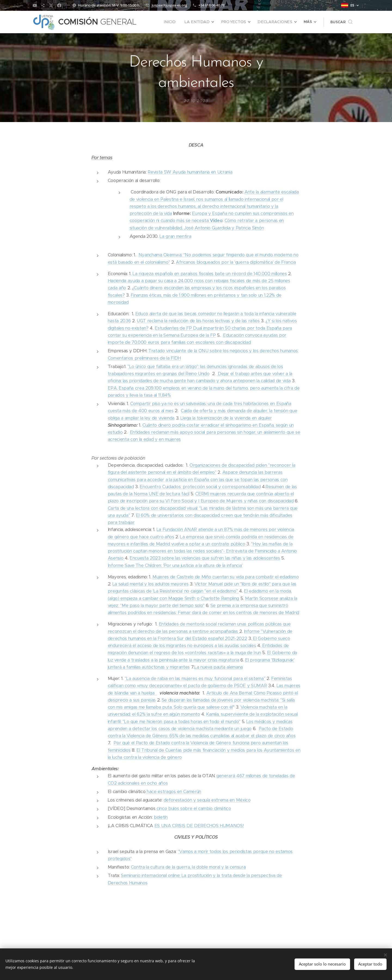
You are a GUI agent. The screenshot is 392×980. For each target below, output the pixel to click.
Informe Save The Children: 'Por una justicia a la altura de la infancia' (175, 565)
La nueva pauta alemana (219, 667)
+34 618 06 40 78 (212, 5)
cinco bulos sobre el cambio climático (193, 808)
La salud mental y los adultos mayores (151, 584)
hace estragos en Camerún (173, 792)
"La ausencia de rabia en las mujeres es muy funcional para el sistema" (195, 679)
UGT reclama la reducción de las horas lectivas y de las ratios (199, 321)
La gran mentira (175, 236)
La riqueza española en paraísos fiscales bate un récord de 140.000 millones (210, 274)
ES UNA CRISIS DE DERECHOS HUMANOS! (199, 826)
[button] (342, 22)
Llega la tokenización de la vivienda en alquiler (226, 418)
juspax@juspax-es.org (169, 5)
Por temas (102, 158)
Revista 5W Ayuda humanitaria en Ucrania (190, 172)
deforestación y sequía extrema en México (207, 800)
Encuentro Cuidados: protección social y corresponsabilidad (200, 487)
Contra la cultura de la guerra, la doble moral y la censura (188, 867)
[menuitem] (156, 22)
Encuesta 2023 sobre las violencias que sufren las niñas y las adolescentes (205, 558)
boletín (161, 817)
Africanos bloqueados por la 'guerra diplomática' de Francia (236, 262)
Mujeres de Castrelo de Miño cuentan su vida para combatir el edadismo (226, 577)
